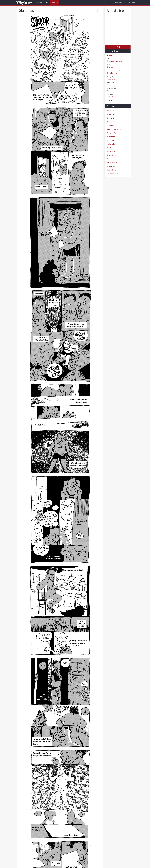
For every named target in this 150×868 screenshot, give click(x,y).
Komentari (110, 100)
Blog (47, 3)
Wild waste (118, 96)
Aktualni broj (132, 3)
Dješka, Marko (111, 111)
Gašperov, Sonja (112, 122)
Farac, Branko (111, 118)
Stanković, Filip (111, 170)
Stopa (118, 84)
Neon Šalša (118, 66)
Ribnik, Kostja (111, 166)
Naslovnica (39, 3)
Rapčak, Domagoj (112, 162)
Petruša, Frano (111, 151)
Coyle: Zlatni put (118, 72)
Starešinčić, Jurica (112, 174)
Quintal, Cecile (111, 155)
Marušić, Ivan (111, 140)
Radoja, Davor (111, 159)
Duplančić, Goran (112, 114)
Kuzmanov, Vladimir (113, 133)
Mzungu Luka (118, 78)
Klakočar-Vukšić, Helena (114, 129)
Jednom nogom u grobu (118, 60)
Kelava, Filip (110, 126)
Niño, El (109, 148)
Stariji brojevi (120, 3)
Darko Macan (35, 11)
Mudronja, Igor (111, 144)
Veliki (118, 90)
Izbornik (54, 3)
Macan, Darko (111, 137)
